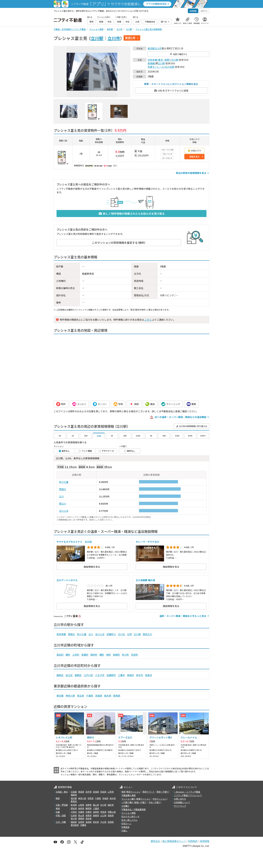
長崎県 (89, 822)
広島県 (74, 815)
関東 (58, 798)
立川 (61, 496)
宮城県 (96, 792)
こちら (148, 320)
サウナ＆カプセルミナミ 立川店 (74, 542)
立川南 (137, 634)
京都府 (89, 812)
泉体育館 (61, 634)
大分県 (103, 822)
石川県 (103, 805)
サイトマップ (180, 806)
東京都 (151, 48)
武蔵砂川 (111, 634)
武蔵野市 (111, 675)
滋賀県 (96, 812)
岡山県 (81, 815)
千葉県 (90, 696)
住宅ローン (126, 823)
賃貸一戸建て (163, 792)
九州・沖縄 (61, 822)
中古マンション (160, 799)
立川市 (114, 38)
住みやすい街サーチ (130, 816)
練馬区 (60, 675)
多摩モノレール (156, 67)
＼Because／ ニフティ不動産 (187, 792)
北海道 (74, 792)
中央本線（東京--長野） (159, 60)
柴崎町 (116, 655)
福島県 (74, 795)
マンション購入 (128, 799)
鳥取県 (89, 815)
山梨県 (81, 805)
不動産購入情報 (128, 795)
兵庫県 (81, 812)
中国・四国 (61, 815)
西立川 (63, 504)
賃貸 (123, 792)
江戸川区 (88, 675)
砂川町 (125, 655)
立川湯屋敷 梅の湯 (145, 580)
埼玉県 (81, 696)
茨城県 (99, 696)
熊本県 (96, 822)
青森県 (81, 792)
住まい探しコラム (129, 820)
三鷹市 (121, 675)
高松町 (60, 655)
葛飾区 (78, 675)
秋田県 (103, 792)
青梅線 (151, 63)
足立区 (69, 675)
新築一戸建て (141, 802)
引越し (124, 830)
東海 (58, 808)
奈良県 (103, 812)
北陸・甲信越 (62, 805)
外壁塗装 (125, 827)
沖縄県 (83, 825)
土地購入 (125, 806)
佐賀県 (81, 822)
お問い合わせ (180, 799)
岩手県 (89, 792)
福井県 (111, 805)
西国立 (63, 489)
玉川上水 (64, 511)
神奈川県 (70, 696)
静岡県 (89, 808)
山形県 (111, 792)
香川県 (74, 818)
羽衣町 (135, 655)
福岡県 (74, 822)
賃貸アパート (149, 792)
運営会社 (155, 841)
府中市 (140, 675)
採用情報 (205, 841)
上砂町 (76, 655)
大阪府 (74, 812)
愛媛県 (81, 818)
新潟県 (74, 805)
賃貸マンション (134, 792)
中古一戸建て (155, 802)
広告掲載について (182, 802)
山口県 (103, 815)
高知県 (89, 818)
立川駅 (97, 38)
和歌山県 (112, 812)
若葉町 (85, 655)
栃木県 (108, 696)
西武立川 (147, 634)
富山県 (96, 805)
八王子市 (100, 675)
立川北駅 (170, 67)
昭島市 (149, 675)
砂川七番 (64, 482)
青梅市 (130, 675)
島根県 (96, 815)
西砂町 (94, 655)
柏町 (109, 655)
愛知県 (74, 808)
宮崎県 (111, 822)
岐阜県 (81, 808)
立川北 (121, 634)
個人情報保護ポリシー (174, 841)
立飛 (129, 634)
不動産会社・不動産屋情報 (134, 809)
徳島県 (111, 815)
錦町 (68, 655)
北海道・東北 (62, 792)
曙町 (102, 655)
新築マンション (144, 799)
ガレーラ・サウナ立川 (147, 542)
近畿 (58, 812)
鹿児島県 (75, 825)
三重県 (96, 808)
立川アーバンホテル (67, 580)
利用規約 (193, 841)
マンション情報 (128, 813)
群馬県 (117, 696)
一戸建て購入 (127, 802)
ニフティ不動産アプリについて (188, 795)
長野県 (89, 805)
